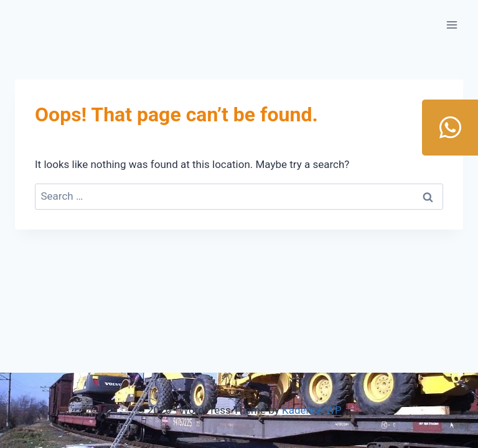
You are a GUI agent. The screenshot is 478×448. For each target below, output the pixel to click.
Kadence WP (312, 410)
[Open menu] (452, 25)
